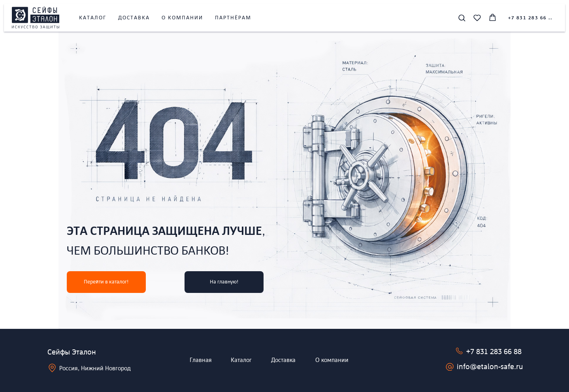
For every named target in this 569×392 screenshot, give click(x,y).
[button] (462, 18)
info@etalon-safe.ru (490, 367)
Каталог (93, 18)
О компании (182, 18)
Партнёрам (233, 18)
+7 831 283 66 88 (494, 352)
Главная (201, 360)
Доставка (134, 18)
